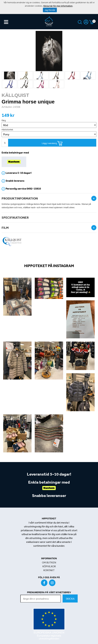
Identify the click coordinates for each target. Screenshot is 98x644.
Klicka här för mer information (58, 6)
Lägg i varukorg (52, 143)
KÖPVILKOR (49, 566)
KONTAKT (49, 570)
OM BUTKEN (49, 562)
